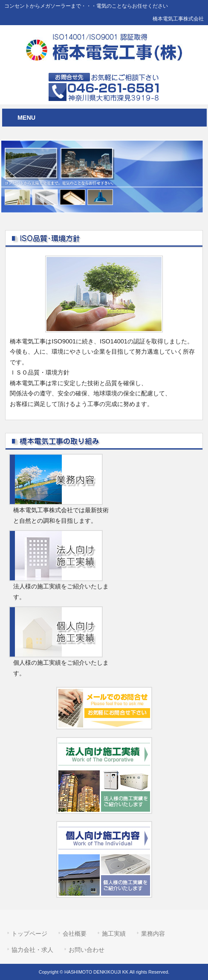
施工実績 (114, 934)
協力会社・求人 (32, 950)
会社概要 (75, 934)
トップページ (29, 934)
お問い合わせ (87, 950)
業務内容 (153, 934)
